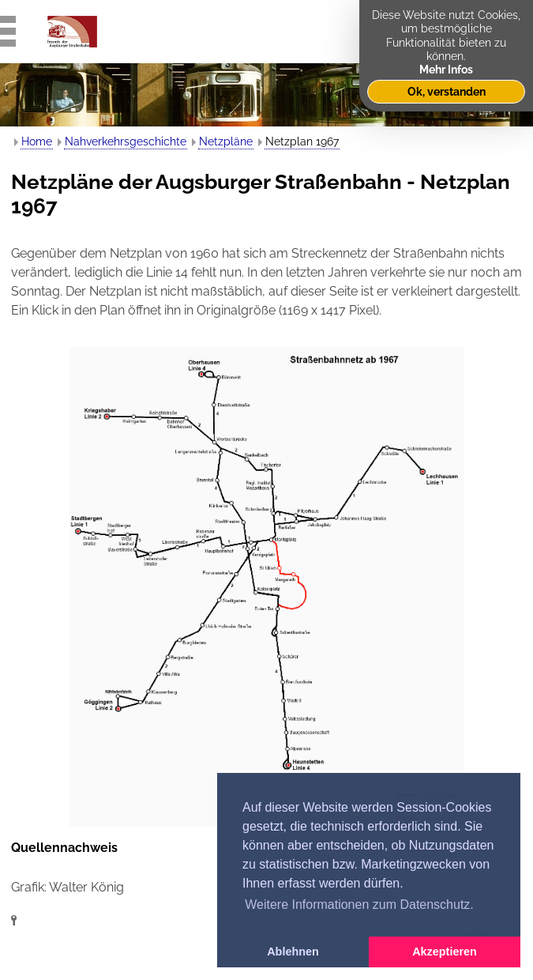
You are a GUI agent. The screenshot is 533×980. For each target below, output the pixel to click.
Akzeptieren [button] (445, 952)
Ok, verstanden (447, 91)
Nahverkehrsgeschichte (126, 141)
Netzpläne (226, 141)
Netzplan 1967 (302, 141)
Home (37, 141)
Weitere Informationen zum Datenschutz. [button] (359, 905)
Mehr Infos (446, 69)
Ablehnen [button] (293, 952)
